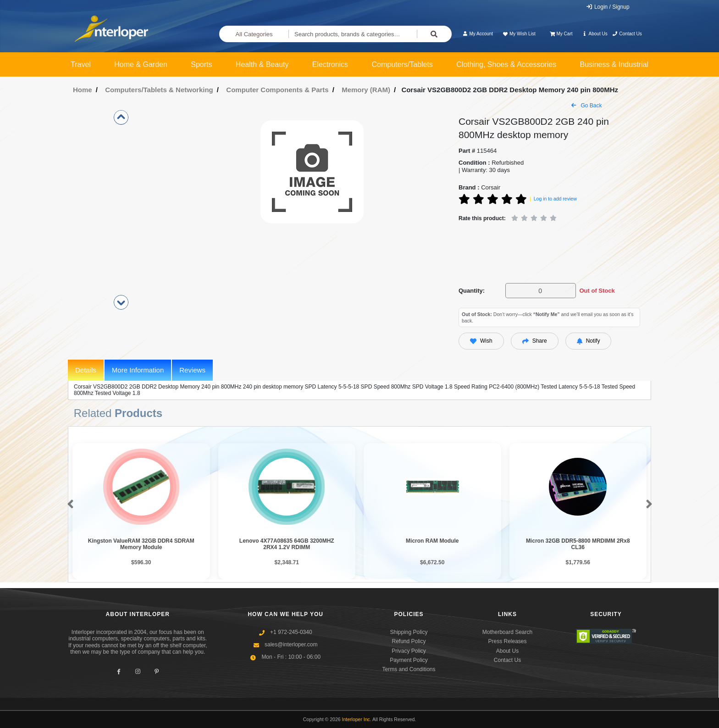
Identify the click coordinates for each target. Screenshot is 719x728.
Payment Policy (409, 660)
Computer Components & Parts (277, 90)
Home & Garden (141, 64)
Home (83, 90)
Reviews (192, 370)
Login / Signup (608, 7)
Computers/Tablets (402, 64)
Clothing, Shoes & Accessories (506, 64)
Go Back (586, 106)
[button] (69, 505)
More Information (138, 370)
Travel (81, 64)
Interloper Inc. (357, 719)
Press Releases (507, 641)
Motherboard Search (507, 632)
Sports (201, 64)
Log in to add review (555, 199)
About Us (595, 34)
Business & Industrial (614, 64)
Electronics (330, 64)
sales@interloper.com (291, 645)
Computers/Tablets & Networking (159, 90)
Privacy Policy (409, 651)
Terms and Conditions (409, 669)
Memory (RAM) (366, 90)
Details (86, 370)
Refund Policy (409, 641)
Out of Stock (597, 291)
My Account (478, 34)
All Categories (254, 34)
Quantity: (472, 291)
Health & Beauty (262, 64)
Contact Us (627, 34)
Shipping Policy (409, 632)
